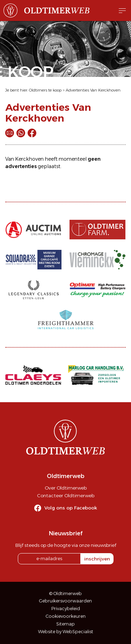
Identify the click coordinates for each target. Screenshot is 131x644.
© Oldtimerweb (65, 594)
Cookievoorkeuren (66, 616)
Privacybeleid (66, 609)
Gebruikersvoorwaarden (65, 601)
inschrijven (97, 559)
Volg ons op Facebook (71, 508)
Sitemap (65, 624)
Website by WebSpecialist (66, 632)
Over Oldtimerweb (66, 488)
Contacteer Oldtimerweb (66, 495)
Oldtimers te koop (45, 90)
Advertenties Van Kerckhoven (93, 90)
